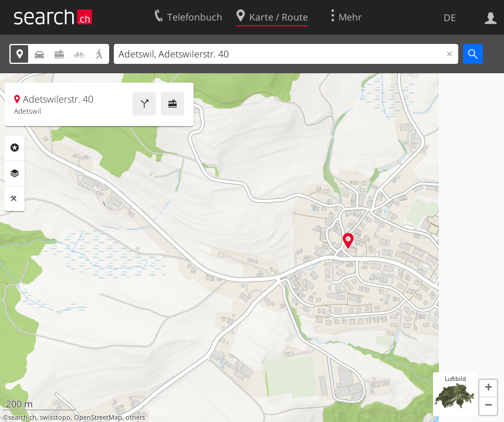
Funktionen (15, 199)
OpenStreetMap (98, 417)
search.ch (22, 417)
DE (450, 18)
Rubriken (15, 148)
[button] (488, 389)
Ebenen (15, 173)
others (135, 417)
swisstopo (55, 417)
